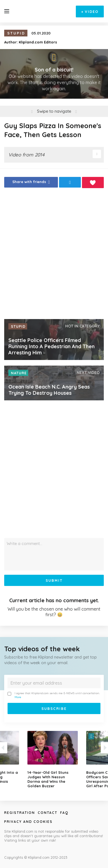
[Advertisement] (54, 255)
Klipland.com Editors (38, 42)
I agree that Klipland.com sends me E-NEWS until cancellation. (54, 695)
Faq (64, 813)
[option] (54, 759)
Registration (20, 813)
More (18, 697)
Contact (48, 813)
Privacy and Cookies (28, 822)
